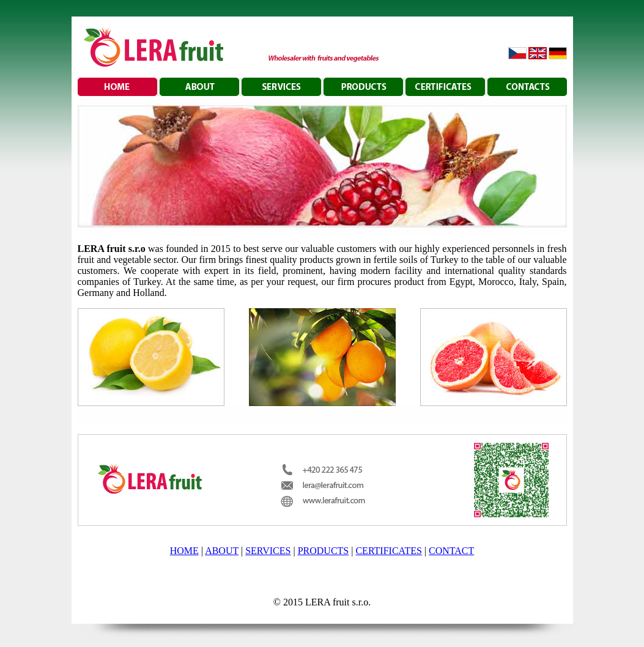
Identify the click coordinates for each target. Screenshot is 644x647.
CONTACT (451, 551)
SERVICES (268, 551)
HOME (184, 551)
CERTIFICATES (388, 551)
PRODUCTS (324, 551)
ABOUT (222, 551)
